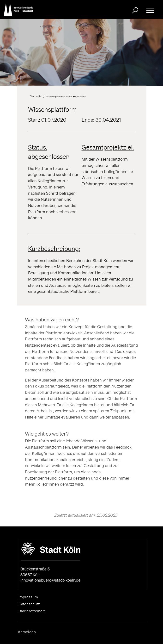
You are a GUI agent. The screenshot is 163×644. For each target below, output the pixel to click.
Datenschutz (29, 604)
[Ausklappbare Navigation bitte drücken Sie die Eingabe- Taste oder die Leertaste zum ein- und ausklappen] (150, 10)
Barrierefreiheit (32, 611)
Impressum (28, 597)
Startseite (36, 96)
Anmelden (27, 632)
